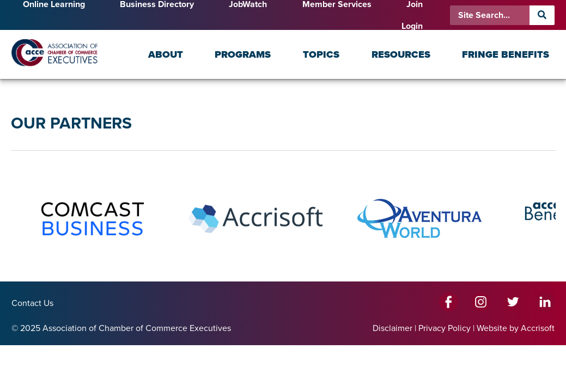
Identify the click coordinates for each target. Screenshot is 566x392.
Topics (321, 54)
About (166, 54)
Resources (401, 54)
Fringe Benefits (506, 54)
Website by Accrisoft (516, 328)
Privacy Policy (445, 328)
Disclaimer (392, 328)
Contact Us (32, 303)
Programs (243, 54)
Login (412, 26)
